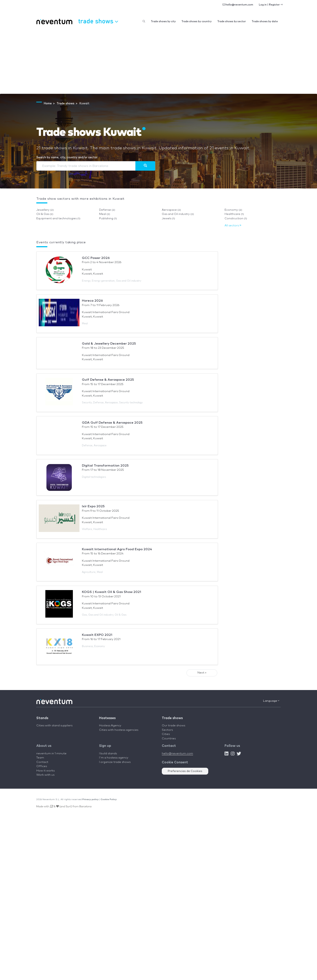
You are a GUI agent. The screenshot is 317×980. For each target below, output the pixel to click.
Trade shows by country (196, 21)
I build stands (108, 754)
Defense (107, 210)
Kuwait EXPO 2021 (97, 635)
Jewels (168, 219)
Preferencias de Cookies (185, 771)
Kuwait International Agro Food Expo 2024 (117, 549)
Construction (236, 219)
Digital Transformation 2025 (105, 466)
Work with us (45, 775)
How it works (45, 771)
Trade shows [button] (98, 21)
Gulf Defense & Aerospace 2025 (108, 380)
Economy (233, 210)
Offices (42, 766)
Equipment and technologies (58, 219)
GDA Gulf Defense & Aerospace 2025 (112, 423)
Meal (105, 214)
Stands (42, 718)
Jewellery (45, 210)
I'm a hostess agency (114, 758)
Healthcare (234, 214)
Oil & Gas (45, 214)
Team (40, 758)
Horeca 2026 (92, 301)
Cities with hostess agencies (119, 730)
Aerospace (171, 210)
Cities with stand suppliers (54, 726)
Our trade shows (173, 726)
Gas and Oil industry (178, 214)
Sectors (167, 730)
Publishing (108, 219)
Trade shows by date (265, 21)
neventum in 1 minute (51, 754)
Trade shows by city (163, 21)
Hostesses (107, 718)
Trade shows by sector (232, 21)
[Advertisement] (158, 61)
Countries (169, 739)
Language (271, 701)
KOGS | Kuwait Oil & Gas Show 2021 (112, 592)
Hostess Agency (110, 726)
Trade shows (172, 718)
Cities (166, 734)
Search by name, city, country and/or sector (67, 158)
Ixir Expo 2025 (93, 506)
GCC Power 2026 (96, 258)
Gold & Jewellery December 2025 (109, 344)
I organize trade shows (115, 762)
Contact (42, 762)
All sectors (233, 226)
